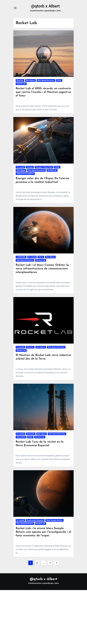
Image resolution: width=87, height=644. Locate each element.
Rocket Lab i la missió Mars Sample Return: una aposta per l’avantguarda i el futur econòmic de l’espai (43, 532)
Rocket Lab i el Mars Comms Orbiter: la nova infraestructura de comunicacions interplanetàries (42, 269)
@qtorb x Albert (45, 6)
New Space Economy (46, 81)
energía (30, 167)
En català (20, 167)
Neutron (20, 81)
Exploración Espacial (35, 521)
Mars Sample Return (54, 521)
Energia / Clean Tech (44, 167)
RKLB (59, 81)
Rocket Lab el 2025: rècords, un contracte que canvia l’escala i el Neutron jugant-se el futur (43, 92)
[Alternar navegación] (15, 8)
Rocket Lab (21, 84)
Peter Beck (21, 437)
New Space (30, 81)
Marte (41, 257)
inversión (31, 434)
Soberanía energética (25, 174)
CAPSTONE (21, 257)
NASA (57, 167)
